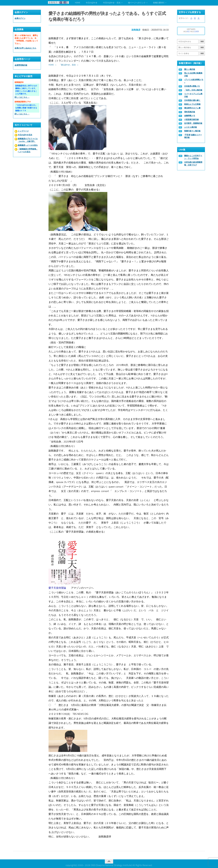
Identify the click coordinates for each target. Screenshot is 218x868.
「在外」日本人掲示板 (193, 90)
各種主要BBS (159, 3)
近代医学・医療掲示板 (193, 123)
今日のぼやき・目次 (112, 3)
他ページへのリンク (137, 3)
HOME (78, 3)
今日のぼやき (92, 3)
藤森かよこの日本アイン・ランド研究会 (193, 157)
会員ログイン (20, 18)
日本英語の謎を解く (192, 100)
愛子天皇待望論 (58, 587)
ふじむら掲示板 (191, 127)
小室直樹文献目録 (191, 119)
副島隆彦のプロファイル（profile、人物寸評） (28, 140)
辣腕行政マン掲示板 (192, 131)
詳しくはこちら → (22, 97)
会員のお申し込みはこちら (25, 48)
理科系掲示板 (190, 112)
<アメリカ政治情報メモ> (194, 81)
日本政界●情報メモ (192, 86)
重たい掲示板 (190, 69)
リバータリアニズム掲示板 (193, 95)
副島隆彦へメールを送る (28, 145)
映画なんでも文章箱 (192, 104)
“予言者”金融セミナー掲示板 (193, 136)
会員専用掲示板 (21, 65)
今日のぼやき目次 (25, 135)
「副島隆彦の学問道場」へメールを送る (28, 150)
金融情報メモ (190, 116)
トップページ (23, 131)
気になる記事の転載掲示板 (193, 74)
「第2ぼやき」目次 (68, 64)
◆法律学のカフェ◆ (192, 108)
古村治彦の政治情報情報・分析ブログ (193, 164)
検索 (202, 41)
